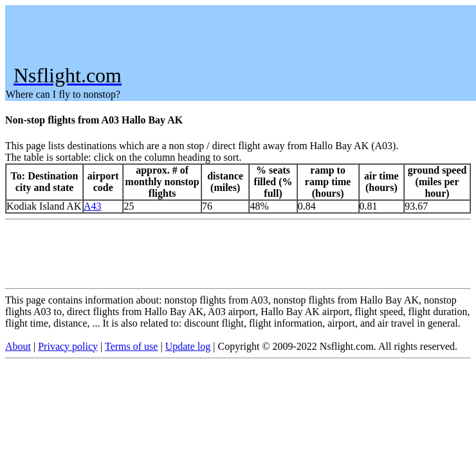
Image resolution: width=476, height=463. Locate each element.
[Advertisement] (240, 35)
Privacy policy (68, 346)
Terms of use (131, 346)
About (18, 346)
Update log (188, 346)
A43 (93, 206)
